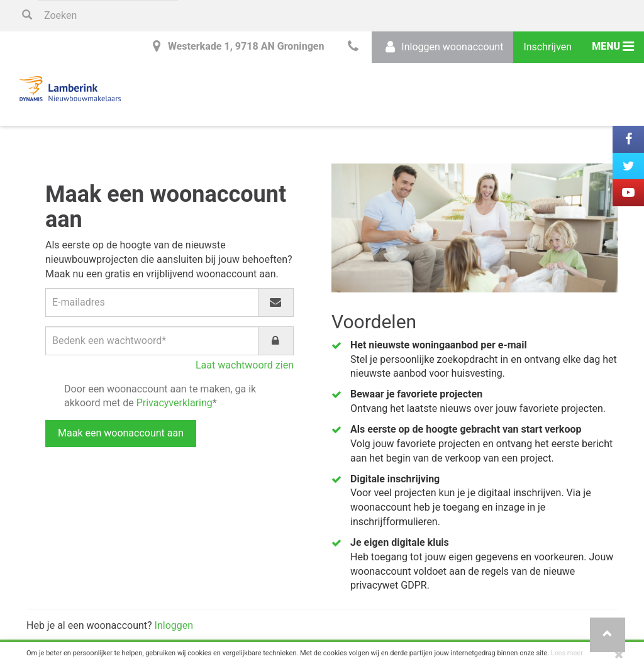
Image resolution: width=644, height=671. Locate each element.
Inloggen (174, 625)
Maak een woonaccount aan (121, 433)
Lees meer (567, 653)
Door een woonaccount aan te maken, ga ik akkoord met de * (160, 396)
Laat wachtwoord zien (245, 365)
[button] (608, 635)
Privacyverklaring (175, 403)
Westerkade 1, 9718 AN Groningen (236, 46)
